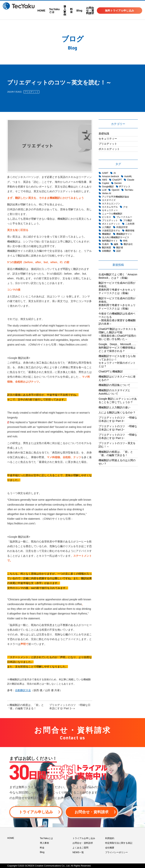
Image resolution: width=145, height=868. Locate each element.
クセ (125, 207)
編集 (116, 244)
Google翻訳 (108, 187)
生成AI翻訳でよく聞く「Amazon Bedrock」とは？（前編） (118, 276)
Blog (79, 11)
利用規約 (110, 838)
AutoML (128, 176)
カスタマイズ (109, 200)
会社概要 (110, 848)
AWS (105, 180)
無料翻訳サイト (110, 241)
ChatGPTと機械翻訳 (111, 371)
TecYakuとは (54, 11)
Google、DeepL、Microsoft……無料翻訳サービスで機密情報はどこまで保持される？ (117, 348)
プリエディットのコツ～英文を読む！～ (117, 445)
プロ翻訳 (128, 220)
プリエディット (31, 92)
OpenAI (115, 190)
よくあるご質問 (80, 848)
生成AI (105, 244)
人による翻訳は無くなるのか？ (117, 412)
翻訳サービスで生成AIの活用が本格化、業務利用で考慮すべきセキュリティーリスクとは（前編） (117, 303)
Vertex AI (106, 193)
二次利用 (130, 224)
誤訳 (119, 251)
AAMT (105, 173)
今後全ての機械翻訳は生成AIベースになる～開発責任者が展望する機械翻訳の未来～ (117, 319)
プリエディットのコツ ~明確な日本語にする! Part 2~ (118, 428)
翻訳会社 (128, 244)
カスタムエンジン (111, 204)
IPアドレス (125, 187)
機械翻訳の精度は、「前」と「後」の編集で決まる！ (116, 453)
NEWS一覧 (78, 852)
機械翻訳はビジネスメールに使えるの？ (117, 378)
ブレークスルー (124, 217)
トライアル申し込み (36, 812)
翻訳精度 (106, 248)
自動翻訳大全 (23, 690)
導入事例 (65, 11)
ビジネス (106, 217)
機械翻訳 (106, 234)
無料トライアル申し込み (120, 11)
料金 (71, 11)
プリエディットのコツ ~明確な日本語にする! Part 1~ (118, 436)
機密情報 (130, 231)
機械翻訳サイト (124, 234)
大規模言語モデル (111, 231)
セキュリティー (108, 139)
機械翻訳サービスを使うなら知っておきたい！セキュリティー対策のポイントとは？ (117, 361)
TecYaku (129, 190)
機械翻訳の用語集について (114, 385)
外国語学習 (122, 227)
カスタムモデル (110, 207)
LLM (104, 190)
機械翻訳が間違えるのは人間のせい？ (117, 462)
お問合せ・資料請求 (90, 11)
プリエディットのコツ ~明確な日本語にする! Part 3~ (118, 419)
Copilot (105, 183)
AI (115, 173)
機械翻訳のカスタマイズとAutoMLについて (114, 392)
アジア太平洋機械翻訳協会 (116, 197)
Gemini (118, 183)
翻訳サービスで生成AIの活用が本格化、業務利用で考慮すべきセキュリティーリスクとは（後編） (117, 288)
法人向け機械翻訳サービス (116, 237)
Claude (131, 180)
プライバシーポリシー (116, 852)
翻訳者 (120, 248)
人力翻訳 (106, 227)
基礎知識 (104, 134)
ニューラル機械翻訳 (112, 214)
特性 (125, 241)
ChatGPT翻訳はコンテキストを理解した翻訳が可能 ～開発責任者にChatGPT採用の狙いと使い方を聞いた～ (117, 334)
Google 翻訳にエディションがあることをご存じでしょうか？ (118, 400)
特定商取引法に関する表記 (119, 843)
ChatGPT (117, 180)
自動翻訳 (106, 251)
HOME (41, 11)
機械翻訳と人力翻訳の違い (114, 407)
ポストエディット (109, 149)
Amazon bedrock (110, 176)
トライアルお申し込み (84, 838)
